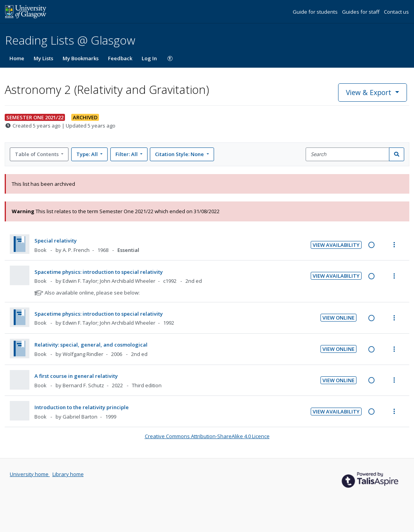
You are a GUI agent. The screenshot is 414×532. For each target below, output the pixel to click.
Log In (149, 58)
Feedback (120, 58)
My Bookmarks (81, 58)
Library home (68, 474)
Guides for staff (361, 12)
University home (30, 474)
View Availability (336, 245)
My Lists (43, 58)
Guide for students (316, 12)
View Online (338, 318)
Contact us (396, 12)
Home (17, 58)
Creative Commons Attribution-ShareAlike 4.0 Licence (207, 436)
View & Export (370, 92)
